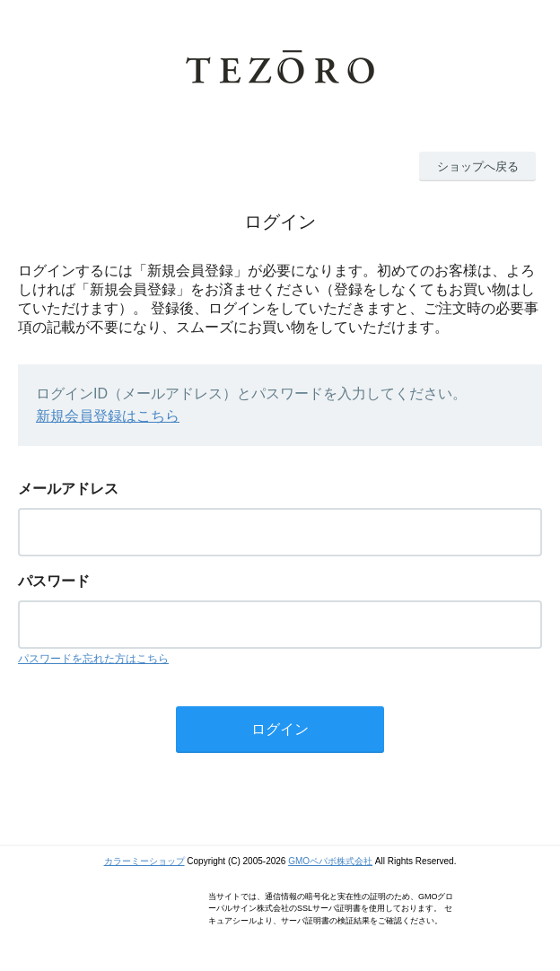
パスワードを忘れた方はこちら (93, 659)
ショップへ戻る (478, 166)
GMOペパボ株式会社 (330, 861)
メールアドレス (68, 489)
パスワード (54, 581)
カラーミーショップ (144, 861)
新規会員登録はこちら (108, 416)
